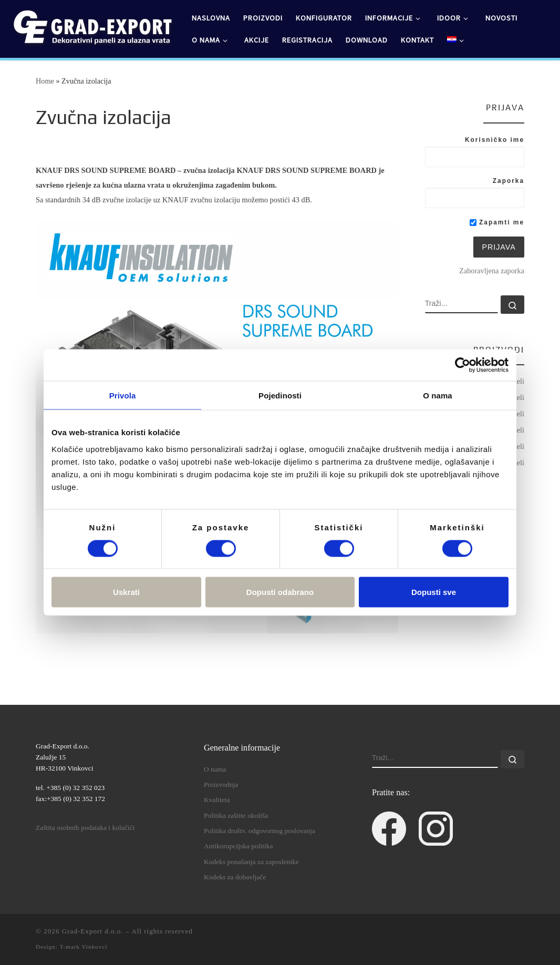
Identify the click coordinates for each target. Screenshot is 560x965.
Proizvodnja (221, 784)
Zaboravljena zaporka (492, 271)
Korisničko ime (495, 140)
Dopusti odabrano (280, 592)
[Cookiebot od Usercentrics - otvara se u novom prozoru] (463, 365)
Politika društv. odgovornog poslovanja (260, 831)
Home (45, 81)
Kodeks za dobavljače (235, 877)
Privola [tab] (123, 396)
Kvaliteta (217, 800)
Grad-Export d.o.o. (93, 931)
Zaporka (509, 181)
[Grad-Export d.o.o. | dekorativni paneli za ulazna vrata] (92, 27)
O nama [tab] (438, 396)
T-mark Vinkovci (83, 947)
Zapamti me (497, 222)
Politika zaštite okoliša (236, 815)
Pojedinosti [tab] (280, 396)
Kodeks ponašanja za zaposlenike (251, 862)
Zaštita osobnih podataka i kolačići (85, 828)
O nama (215, 769)
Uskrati (126, 592)
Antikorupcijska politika (238, 846)
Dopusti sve (434, 592)
